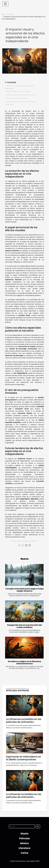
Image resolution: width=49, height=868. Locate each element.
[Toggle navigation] (5, 4)
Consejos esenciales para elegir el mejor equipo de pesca (25, 590)
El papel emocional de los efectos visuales (18, 91)
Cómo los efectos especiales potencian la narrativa (21, 95)
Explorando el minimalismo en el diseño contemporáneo (24, 758)
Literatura (24, 848)
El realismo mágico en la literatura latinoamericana (25, 663)
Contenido (12, 82)
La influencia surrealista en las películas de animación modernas (24, 722)
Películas (10, 14)
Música (25, 843)
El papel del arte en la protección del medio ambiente (25, 626)
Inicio (3, 14)
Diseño (25, 834)
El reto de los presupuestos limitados (17, 98)
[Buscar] (22, 826)
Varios (24, 853)
